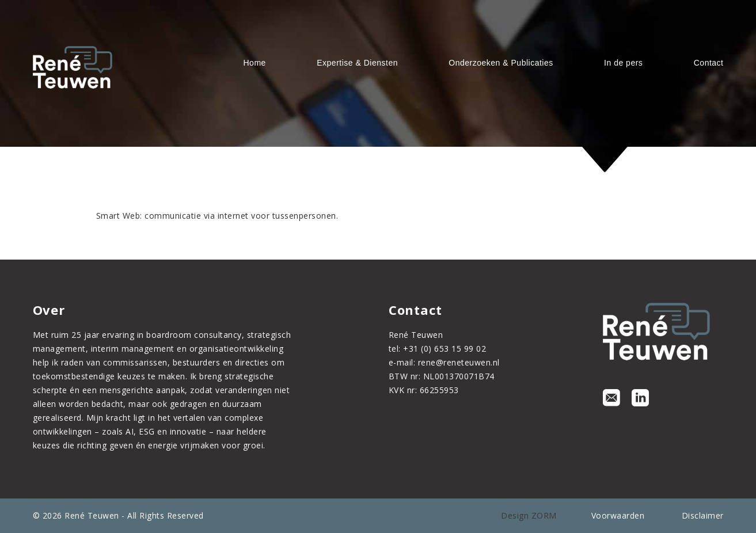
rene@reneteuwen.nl (459, 362)
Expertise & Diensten (357, 63)
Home (255, 63)
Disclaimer (703, 515)
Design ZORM (529, 515)
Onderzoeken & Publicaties (501, 63)
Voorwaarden (618, 515)
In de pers (623, 63)
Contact (709, 63)
